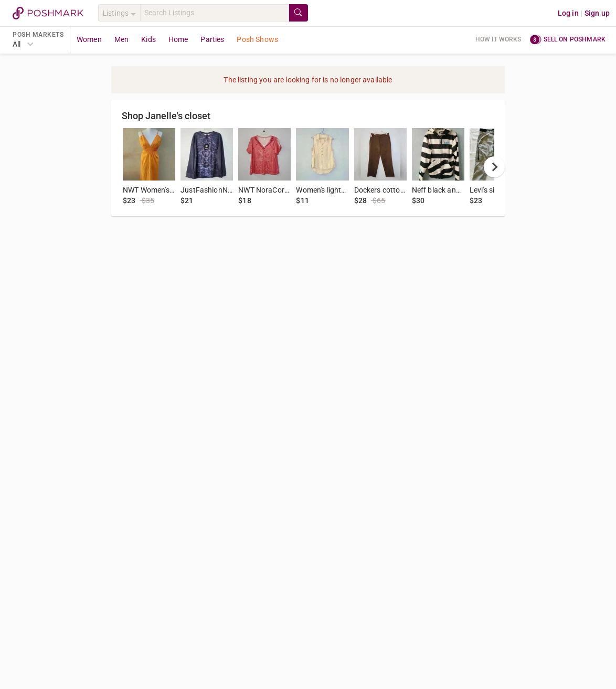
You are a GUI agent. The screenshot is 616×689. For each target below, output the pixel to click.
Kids (148, 39)
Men (121, 39)
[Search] (215, 13)
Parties (212, 39)
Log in (568, 13)
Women (89, 39)
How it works (498, 39)
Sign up (597, 13)
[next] (494, 167)
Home (178, 39)
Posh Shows (257, 39)
